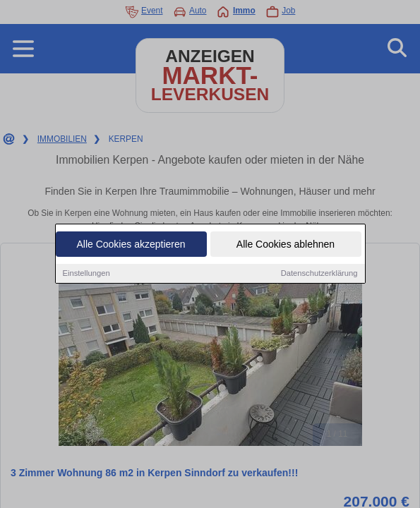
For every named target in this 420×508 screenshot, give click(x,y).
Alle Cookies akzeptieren (131, 246)
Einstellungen (86, 274)
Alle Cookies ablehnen (286, 246)
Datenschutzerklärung (319, 274)
